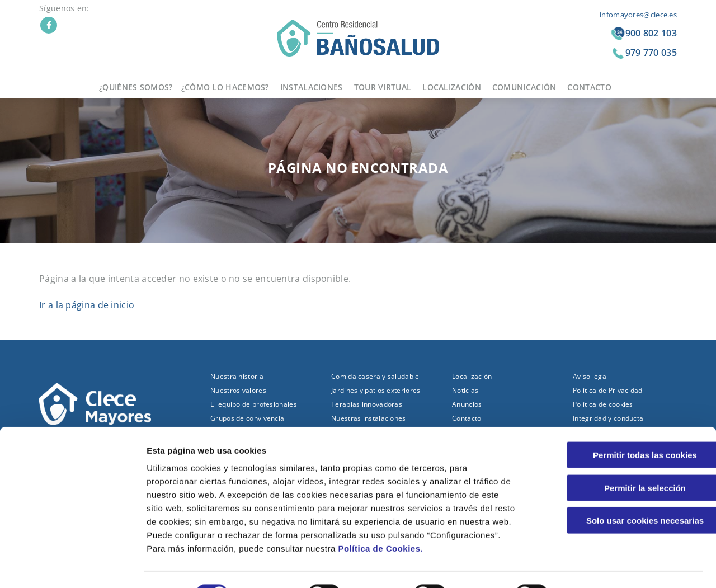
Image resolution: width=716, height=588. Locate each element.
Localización (452, 87)
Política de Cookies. (380, 521)
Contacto (589, 87)
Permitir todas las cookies (623, 427)
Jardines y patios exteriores (376, 390)
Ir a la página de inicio (87, 305)
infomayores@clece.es (638, 15)
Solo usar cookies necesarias (623, 493)
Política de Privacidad (608, 390)
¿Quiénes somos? (136, 87)
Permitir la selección (623, 460)
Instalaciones (312, 87)
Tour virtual (383, 87)
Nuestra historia (237, 376)
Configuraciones (602, 566)
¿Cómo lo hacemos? (225, 87)
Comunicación (524, 87)
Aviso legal (590, 376)
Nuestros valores (238, 390)
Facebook (49, 25)
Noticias (465, 390)
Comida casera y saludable (375, 376)
